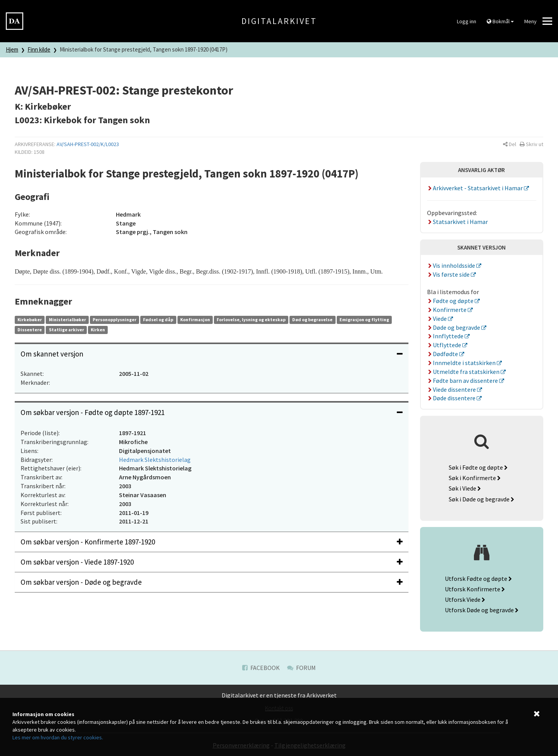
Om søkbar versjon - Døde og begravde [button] (212, 582)
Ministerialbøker (67, 319)
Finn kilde (39, 49)
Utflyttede (445, 345)
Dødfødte (443, 354)
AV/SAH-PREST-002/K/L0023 (88, 144)
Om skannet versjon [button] (212, 354)
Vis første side (449, 274)
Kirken (98, 330)
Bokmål (500, 21)
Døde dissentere (452, 398)
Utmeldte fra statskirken (464, 372)
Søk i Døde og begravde (481, 499)
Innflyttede (446, 336)
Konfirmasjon (195, 319)
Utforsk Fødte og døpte (478, 579)
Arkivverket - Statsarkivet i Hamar (476, 188)
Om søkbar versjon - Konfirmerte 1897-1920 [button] (212, 542)
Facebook (261, 668)
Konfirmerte (448, 310)
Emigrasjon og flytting (364, 319)
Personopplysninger (115, 319)
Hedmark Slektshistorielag (155, 460)
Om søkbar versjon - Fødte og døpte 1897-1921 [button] (212, 412)
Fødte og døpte (451, 301)
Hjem (12, 49)
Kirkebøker (30, 319)
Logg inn (467, 21)
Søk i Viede (465, 488)
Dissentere (30, 330)
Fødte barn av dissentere (463, 381)
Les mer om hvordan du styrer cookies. (58, 737)
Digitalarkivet (279, 21)
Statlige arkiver (66, 330)
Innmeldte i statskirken (462, 363)
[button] (510, 144)
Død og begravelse (312, 319)
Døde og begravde (454, 327)
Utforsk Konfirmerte (475, 589)
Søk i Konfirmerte (475, 478)
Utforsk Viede (465, 599)
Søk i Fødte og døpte (478, 467)
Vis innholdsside (452, 265)
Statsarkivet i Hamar (458, 222)
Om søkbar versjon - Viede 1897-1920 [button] (212, 562)
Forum (301, 668)
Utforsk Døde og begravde (482, 610)
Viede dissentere (452, 389)
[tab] (212, 354)
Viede (438, 319)
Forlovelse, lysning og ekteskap (251, 319)
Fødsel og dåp (158, 319)
